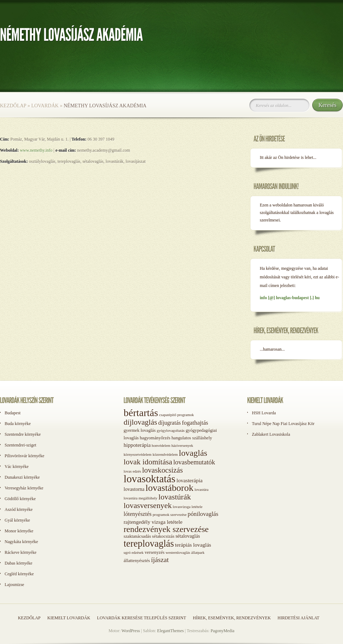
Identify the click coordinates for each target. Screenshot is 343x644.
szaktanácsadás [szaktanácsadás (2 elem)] (137, 536)
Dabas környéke (19, 563)
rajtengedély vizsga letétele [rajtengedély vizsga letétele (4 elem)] (153, 522)
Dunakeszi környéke (22, 477)
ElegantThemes (171, 631)
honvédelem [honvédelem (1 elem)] (161, 446)
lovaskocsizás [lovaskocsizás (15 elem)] (163, 470)
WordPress (131, 631)
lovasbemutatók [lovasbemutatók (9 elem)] (194, 462)
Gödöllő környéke (20, 499)
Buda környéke (18, 424)
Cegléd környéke (19, 574)
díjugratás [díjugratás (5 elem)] (170, 423)
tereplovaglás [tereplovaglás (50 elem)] (149, 543)
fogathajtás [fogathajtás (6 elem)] (195, 423)
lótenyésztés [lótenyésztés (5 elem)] (138, 514)
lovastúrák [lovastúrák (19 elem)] (175, 497)
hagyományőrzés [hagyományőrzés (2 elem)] (155, 438)
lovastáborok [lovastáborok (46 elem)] (169, 488)
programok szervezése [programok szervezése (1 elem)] (170, 515)
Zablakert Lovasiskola (271, 434)
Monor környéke (19, 531)
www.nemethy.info (36, 150)
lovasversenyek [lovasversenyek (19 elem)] (148, 506)
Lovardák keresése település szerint (142, 618)
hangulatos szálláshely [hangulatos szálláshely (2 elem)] (192, 438)
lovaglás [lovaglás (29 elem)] (193, 453)
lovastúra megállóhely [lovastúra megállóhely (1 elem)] (140, 498)
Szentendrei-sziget (21, 445)
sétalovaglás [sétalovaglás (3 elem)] (188, 536)
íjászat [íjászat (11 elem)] (160, 560)
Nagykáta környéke (21, 542)
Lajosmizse (14, 585)
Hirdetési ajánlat (299, 618)
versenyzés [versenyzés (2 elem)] (155, 552)
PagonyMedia (222, 631)
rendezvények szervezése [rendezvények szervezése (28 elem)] (166, 529)
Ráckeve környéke (21, 552)
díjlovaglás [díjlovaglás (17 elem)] (140, 422)
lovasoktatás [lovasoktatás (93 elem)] (150, 479)
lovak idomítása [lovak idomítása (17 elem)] (148, 462)
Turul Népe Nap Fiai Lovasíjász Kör (283, 424)
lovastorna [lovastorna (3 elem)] (134, 489)
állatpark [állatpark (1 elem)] (198, 553)
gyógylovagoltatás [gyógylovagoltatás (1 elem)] (171, 431)
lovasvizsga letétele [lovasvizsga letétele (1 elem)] (188, 507)
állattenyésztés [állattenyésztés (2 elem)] (137, 561)
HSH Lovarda (264, 413)
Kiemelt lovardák (69, 618)
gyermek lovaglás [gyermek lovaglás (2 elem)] (140, 430)
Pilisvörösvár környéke (24, 456)
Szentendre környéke (23, 434)
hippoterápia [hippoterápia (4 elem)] (137, 445)
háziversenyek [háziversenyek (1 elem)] (182, 446)
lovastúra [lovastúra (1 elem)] (201, 490)
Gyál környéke (17, 520)
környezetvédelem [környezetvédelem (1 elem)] (138, 455)
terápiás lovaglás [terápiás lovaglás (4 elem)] (193, 545)
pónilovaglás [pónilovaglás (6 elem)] (203, 514)
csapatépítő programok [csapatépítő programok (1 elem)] (176, 415)
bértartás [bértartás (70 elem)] (141, 413)
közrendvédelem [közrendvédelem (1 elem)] (165, 455)
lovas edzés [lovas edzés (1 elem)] (132, 471)
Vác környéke (17, 467)
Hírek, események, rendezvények (232, 618)
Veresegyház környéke (24, 488)
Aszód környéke (19, 509)
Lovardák (45, 106)
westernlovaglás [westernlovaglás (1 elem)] (178, 553)
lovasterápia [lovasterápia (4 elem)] (190, 480)
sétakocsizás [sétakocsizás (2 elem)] (163, 536)
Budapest (13, 413)
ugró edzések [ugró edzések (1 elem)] (134, 553)
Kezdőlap (13, 106)
